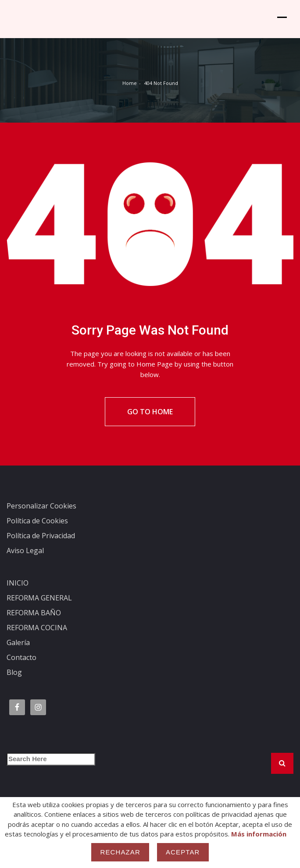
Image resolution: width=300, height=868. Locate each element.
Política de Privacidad (41, 547)
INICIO (18, 594)
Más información (259, 834)
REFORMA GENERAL (39, 609)
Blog (14, 684)
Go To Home (150, 423)
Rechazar (120, 852)
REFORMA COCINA (37, 639)
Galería (18, 654)
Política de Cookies (37, 532)
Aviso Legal (25, 562)
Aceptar (183, 852)
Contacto (21, 669)
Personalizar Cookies (41, 517)
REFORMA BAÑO (34, 624)
